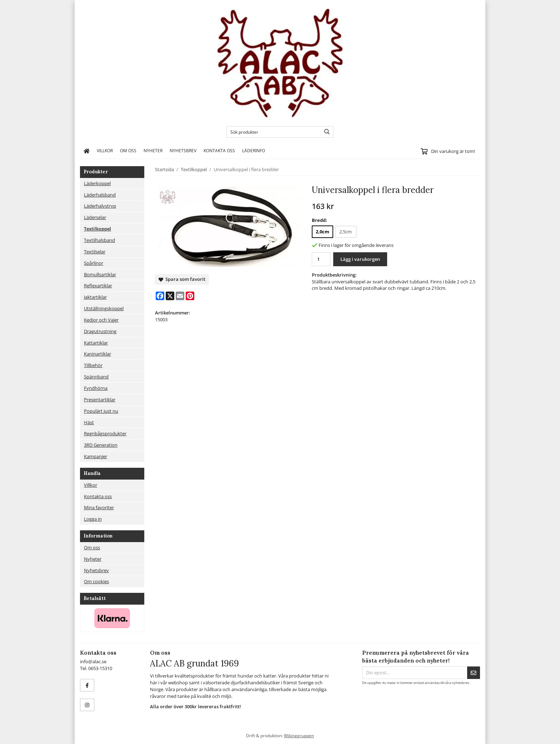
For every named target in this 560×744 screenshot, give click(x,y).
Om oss (128, 150)
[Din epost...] (415, 673)
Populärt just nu (101, 411)
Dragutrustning (100, 331)
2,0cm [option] (322, 232)
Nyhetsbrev (183, 150)
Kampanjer (96, 456)
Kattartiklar (96, 343)
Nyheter (153, 150)
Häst (89, 422)
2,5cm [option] (346, 232)
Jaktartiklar (95, 297)
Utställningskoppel (104, 308)
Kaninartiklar (97, 354)
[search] (325, 132)
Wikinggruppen (299, 735)
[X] (170, 296)
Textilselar (95, 252)
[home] (87, 151)
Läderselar (95, 217)
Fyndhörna (96, 388)
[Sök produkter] (272, 132)
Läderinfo (254, 150)
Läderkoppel (97, 183)
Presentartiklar (100, 400)
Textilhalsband (99, 240)
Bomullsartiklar (100, 274)
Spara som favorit (182, 279)
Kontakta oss (219, 150)
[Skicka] (474, 673)
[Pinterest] (190, 296)
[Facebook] (160, 296)
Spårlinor (94, 263)
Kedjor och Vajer (101, 320)
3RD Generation (101, 445)
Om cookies (96, 581)
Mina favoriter (99, 507)
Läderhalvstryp (100, 206)
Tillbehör (93, 365)
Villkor (105, 150)
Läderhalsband (100, 195)
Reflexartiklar (98, 286)
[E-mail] (180, 296)
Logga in (93, 519)
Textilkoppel (97, 229)
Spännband (96, 377)
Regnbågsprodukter (105, 433)
